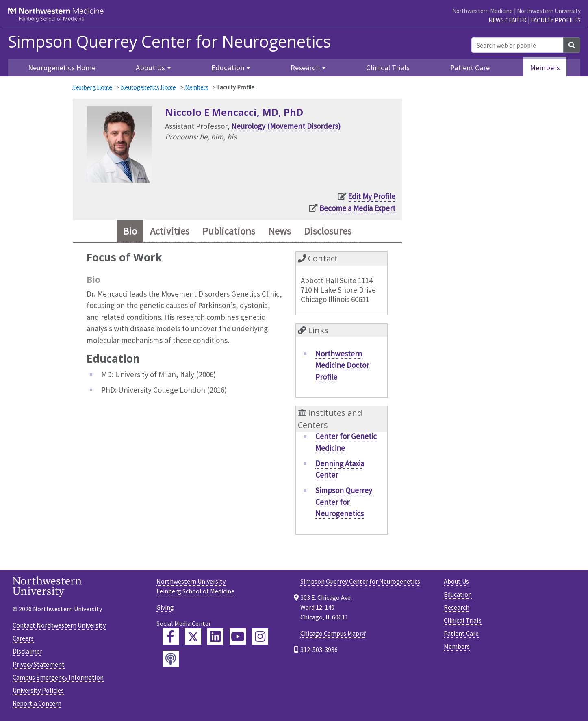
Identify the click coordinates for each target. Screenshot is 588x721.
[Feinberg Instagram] (260, 636)
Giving (165, 607)
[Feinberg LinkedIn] (215, 636)
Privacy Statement (39, 664)
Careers (23, 638)
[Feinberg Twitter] (193, 636)
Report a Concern (37, 703)
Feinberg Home (92, 87)
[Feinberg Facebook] (171, 636)
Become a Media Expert (357, 208)
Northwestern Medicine (483, 11)
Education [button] (228, 68)
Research (457, 607)
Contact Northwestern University (59, 625)
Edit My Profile (372, 196)
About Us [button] (150, 68)
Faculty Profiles (556, 20)
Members (545, 68)
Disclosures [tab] (328, 231)
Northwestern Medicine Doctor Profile (342, 365)
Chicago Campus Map (330, 633)
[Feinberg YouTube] (238, 636)
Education (458, 594)
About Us (456, 581)
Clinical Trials (388, 68)
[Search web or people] (517, 45)
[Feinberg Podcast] (171, 659)
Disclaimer (27, 651)
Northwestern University (549, 11)
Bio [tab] (130, 231)
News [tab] (280, 231)
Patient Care (470, 68)
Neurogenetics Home (62, 68)
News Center (508, 20)
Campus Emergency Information (58, 677)
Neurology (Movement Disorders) (286, 126)
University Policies (38, 690)
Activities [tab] (170, 231)
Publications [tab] (229, 231)
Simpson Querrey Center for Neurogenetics (169, 41)
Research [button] (305, 68)
